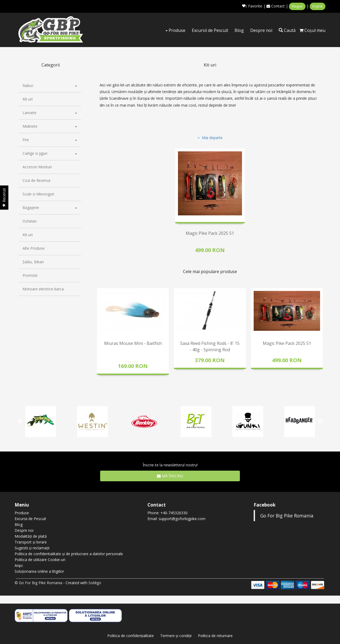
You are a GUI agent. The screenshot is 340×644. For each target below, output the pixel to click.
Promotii (30, 275)
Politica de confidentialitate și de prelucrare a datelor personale (69, 554)
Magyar (297, 6)
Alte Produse (34, 248)
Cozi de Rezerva (36, 180)
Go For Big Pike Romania (287, 516)
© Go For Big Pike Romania (38, 583)
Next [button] (320, 336)
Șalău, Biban (33, 262)
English (318, 6)
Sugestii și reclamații (32, 548)
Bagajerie (50, 208)
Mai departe (210, 138)
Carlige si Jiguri (50, 153)
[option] (133, 332)
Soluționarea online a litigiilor (39, 571)
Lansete (50, 113)
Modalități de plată (31, 536)
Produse (175, 30)
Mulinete (50, 126)
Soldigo (95, 583)
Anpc (19, 565)
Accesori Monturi (37, 167)
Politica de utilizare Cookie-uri (40, 560)
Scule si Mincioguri (38, 194)
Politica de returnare (215, 636)
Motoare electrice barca (43, 289)
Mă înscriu (170, 476)
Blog (239, 30)
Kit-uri (28, 99)
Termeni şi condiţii (176, 636)
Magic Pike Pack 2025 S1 (210, 233)
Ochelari (30, 221)
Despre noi (261, 30)
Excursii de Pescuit (210, 30)
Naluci (50, 85)
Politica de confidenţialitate (131, 636)
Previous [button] (100, 336)
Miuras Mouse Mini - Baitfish (133, 343)
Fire (50, 140)
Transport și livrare (31, 542)
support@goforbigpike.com (182, 519)
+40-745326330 (174, 513)
